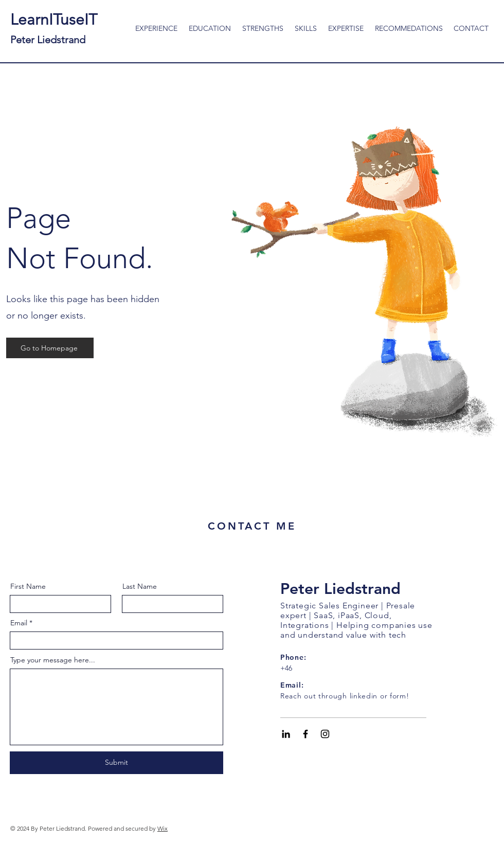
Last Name (140, 586)
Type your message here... (53, 660)
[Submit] (116, 763)
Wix (163, 828)
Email (19, 623)
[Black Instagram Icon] (325, 734)
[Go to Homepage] (50, 348)
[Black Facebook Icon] (305, 734)
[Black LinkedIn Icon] (286, 734)
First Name (28, 586)
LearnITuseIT (54, 28)
